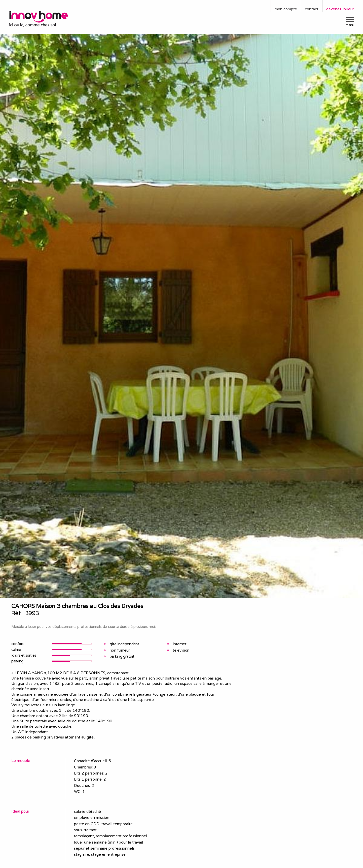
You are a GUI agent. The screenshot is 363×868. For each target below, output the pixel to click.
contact (312, 9)
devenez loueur (340, 9)
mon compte (286, 9)
